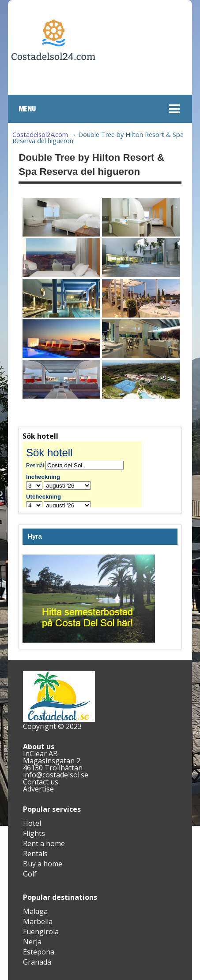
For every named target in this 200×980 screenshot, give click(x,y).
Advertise (38, 789)
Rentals (35, 854)
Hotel (32, 823)
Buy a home (43, 864)
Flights (34, 833)
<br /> (89, 474)
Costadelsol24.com (40, 135)
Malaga (35, 911)
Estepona (39, 952)
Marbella (38, 921)
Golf (30, 874)
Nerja (32, 942)
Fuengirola (41, 932)
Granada (37, 962)
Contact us (41, 782)
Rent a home (44, 843)
